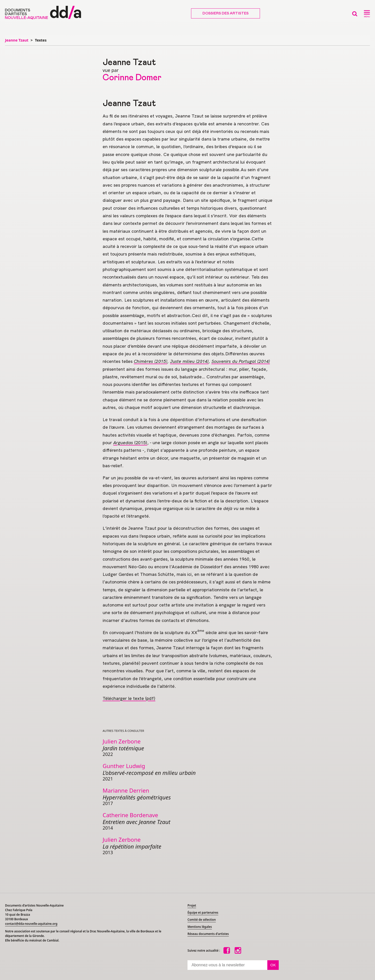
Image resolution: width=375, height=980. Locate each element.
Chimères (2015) (151, 361)
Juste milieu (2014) (189, 361)
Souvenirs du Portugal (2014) (241, 361)
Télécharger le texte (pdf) (129, 698)
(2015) (130, 443)
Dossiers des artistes (226, 13)
